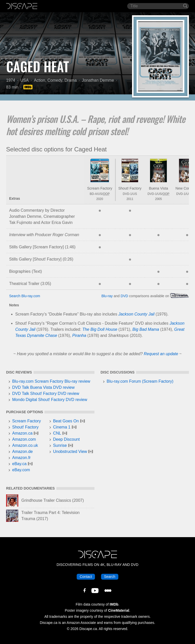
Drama (71, 80)
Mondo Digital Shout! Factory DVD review (50, 400)
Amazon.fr (21, 458)
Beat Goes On (66, 421)
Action (39, 80)
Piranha (79, 335)
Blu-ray (107, 296)
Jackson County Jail (136, 314)
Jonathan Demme (98, 80)
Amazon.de (22, 452)
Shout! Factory (130, 188)
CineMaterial (119, 610)
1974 (11, 80)
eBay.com (21, 470)
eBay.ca (19, 464)
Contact (86, 577)
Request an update (161, 354)
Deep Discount (66, 439)
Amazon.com (24, 439)
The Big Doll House (100, 329)
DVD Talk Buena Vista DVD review (43, 387)
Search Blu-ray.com (25, 296)
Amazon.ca (22, 433)
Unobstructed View (70, 452)
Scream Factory (100, 188)
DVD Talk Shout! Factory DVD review (46, 393)
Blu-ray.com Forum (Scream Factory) (140, 381)
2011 (130, 199)
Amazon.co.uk (25, 445)
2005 (159, 199)
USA (25, 80)
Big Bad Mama (146, 329)
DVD (124, 296)
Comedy (55, 80)
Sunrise (60, 445)
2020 (100, 199)
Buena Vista (158, 188)
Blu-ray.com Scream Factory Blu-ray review (51, 381)
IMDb (114, 604)
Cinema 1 (62, 427)
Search (110, 577)
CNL (57, 433)
